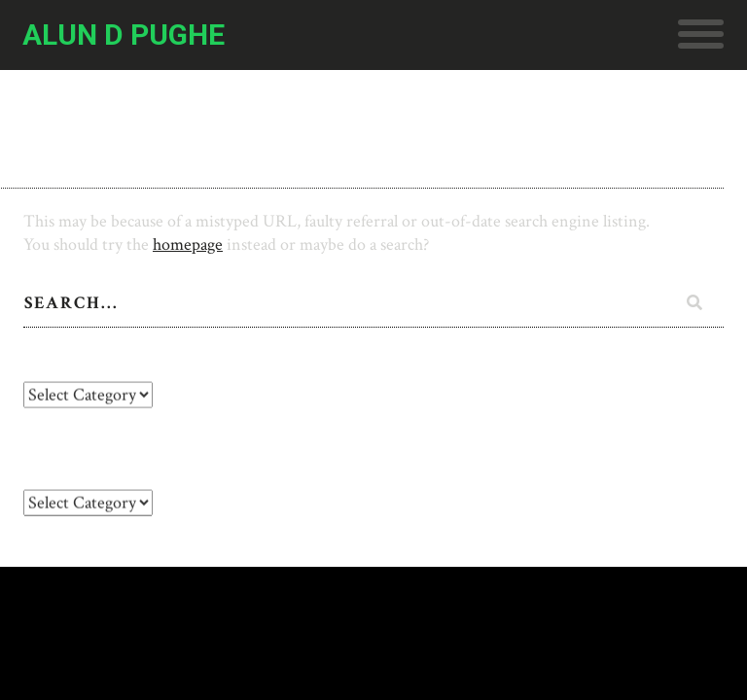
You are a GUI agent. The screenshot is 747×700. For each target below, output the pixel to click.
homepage (188, 245)
